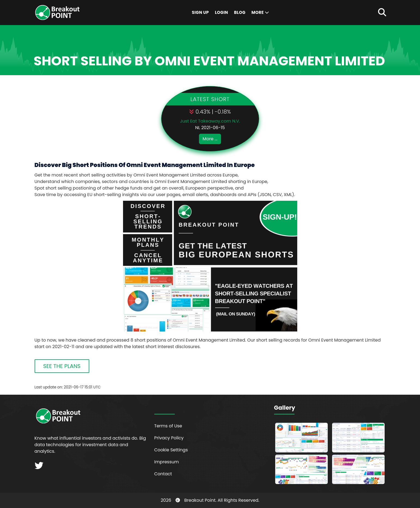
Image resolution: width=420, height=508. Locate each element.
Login (221, 12)
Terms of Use (168, 426)
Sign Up (200, 12)
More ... (210, 139)
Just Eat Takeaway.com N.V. (210, 121)
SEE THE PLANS (62, 366)
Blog (240, 12)
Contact (163, 474)
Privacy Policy (169, 438)
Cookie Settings (171, 450)
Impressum (167, 462)
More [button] (260, 12)
